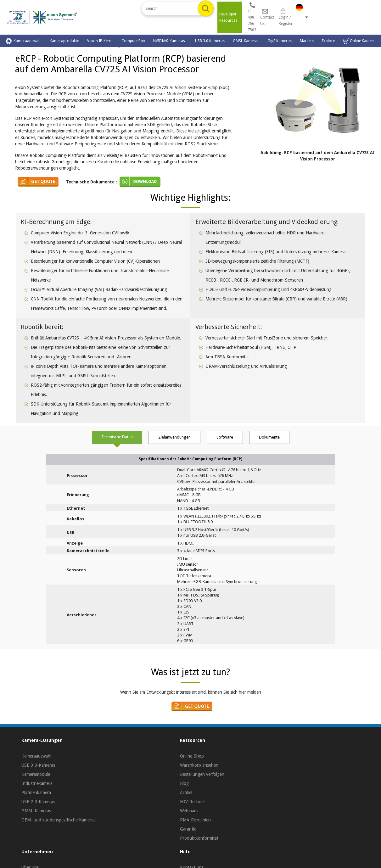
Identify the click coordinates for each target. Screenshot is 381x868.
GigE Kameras (280, 41)
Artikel (186, 792)
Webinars (189, 811)
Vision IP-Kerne (100, 41)
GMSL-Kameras (36, 811)
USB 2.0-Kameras (38, 802)
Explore (328, 41)
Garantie (188, 829)
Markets (307, 41)
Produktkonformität (199, 838)
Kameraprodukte (64, 41)
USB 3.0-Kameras (38, 765)
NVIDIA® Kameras (170, 41)
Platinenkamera (36, 792)
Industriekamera (37, 783)
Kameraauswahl (24, 41)
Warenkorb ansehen (199, 765)
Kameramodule (36, 774)
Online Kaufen (358, 41)
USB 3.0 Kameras (210, 41)
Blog (184, 783)
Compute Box (133, 41)
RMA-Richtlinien (195, 820)
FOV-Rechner (193, 802)
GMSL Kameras (246, 41)
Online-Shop (192, 756)
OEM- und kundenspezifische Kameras (58, 820)
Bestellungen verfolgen (202, 774)
